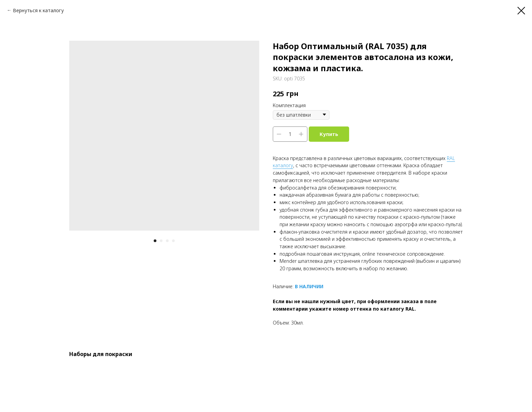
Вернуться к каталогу (38, 10)
